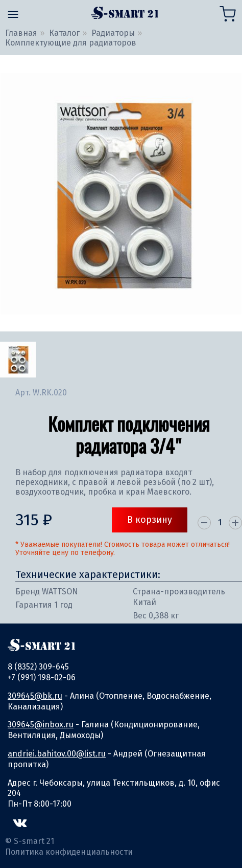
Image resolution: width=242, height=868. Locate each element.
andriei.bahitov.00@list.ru (57, 754)
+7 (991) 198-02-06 (42, 677)
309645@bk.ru (35, 696)
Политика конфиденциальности (69, 852)
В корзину (150, 520)
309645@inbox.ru (41, 725)
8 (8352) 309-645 (38, 667)
